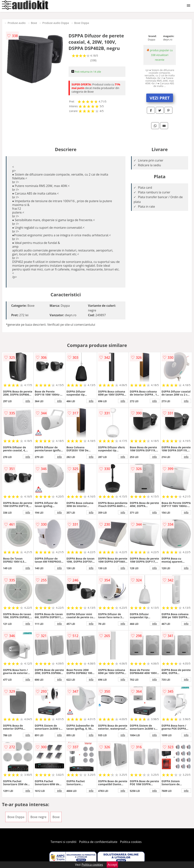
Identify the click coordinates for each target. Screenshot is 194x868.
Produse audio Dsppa (56, 23)
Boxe (34, 23)
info (28, 401)
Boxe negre (38, 817)
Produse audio (17, 23)
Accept (112, 865)
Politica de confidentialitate (98, 842)
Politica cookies (131, 842)
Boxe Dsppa (82, 23)
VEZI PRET (160, 98)
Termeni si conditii (64, 842)
